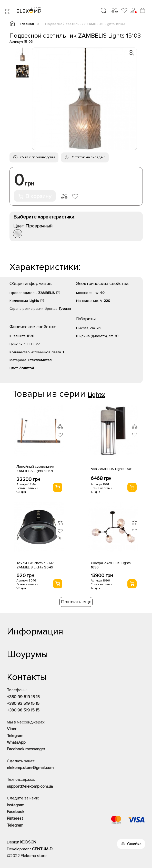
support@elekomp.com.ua (30, 786)
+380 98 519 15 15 (23, 710)
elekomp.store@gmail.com (30, 768)
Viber (12, 729)
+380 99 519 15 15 (23, 697)
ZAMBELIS (47, 293)
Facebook (16, 812)
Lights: (96, 395)
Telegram (15, 736)
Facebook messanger (26, 749)
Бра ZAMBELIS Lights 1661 (112, 469)
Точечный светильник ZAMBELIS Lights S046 (35, 565)
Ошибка (134, 844)
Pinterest (15, 818)
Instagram (16, 805)
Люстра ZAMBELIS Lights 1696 (111, 565)
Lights (34, 301)
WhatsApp (16, 742)
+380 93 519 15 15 (23, 704)
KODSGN (28, 842)
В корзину (35, 196)
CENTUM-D (42, 849)
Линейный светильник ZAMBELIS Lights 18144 (35, 469)
